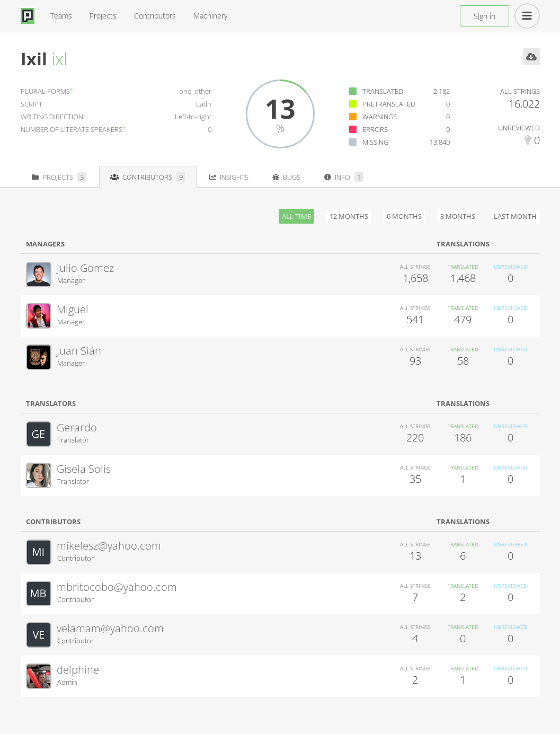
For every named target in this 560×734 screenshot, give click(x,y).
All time (296, 216)
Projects (103, 16)
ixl (59, 59)
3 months (458, 216)
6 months (404, 216)
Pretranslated (389, 104)
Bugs (286, 177)
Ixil (34, 59)
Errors (375, 129)
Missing (375, 142)
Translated (383, 91)
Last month (515, 216)
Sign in (485, 16)
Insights (229, 177)
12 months (349, 216)
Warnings (380, 117)
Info (344, 177)
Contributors (155, 16)
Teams (61, 16)
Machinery (210, 16)
